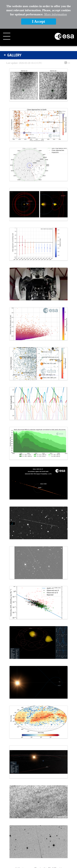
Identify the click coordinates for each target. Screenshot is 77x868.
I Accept (38, 22)
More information (56, 14)
